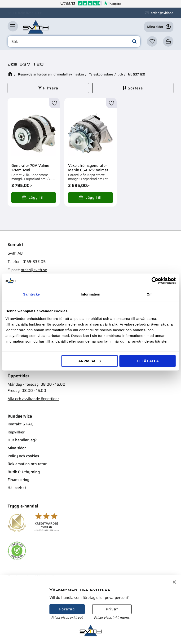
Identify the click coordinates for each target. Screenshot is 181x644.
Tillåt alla (148, 361)
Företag (67, 609)
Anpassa (90, 361)
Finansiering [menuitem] (18, 480)
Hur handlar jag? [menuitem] (22, 440)
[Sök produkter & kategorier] (74, 42)
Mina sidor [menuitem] (17, 448)
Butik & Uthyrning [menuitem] (24, 472)
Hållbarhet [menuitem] (17, 488)
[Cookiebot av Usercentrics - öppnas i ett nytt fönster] (155, 281)
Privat (112, 609)
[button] (13, 26)
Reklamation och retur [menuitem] (27, 464)
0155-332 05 (34, 262)
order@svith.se (162, 13)
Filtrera (51, 88)
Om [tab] (150, 294)
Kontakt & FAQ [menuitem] (20, 424)
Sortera (135, 88)
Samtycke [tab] (31, 294)
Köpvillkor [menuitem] (16, 432)
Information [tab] (90, 294)
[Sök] (134, 42)
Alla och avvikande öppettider (33, 399)
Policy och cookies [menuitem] (23, 456)
